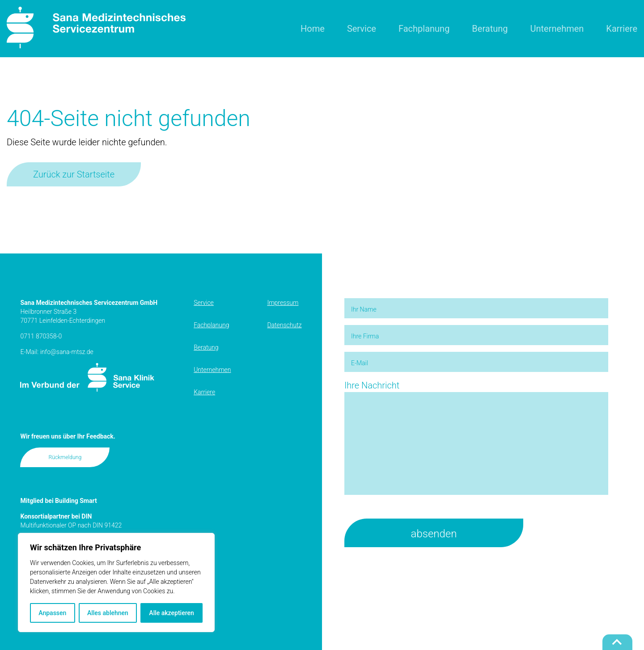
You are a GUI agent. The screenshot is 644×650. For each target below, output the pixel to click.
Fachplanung (424, 29)
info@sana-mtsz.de (67, 352)
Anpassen (52, 613)
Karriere (622, 29)
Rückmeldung (65, 457)
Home (313, 29)
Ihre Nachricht (476, 439)
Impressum (283, 303)
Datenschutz (284, 325)
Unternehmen (557, 29)
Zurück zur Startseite (74, 174)
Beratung (490, 29)
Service (362, 29)
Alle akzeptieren (171, 613)
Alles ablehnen (108, 613)
